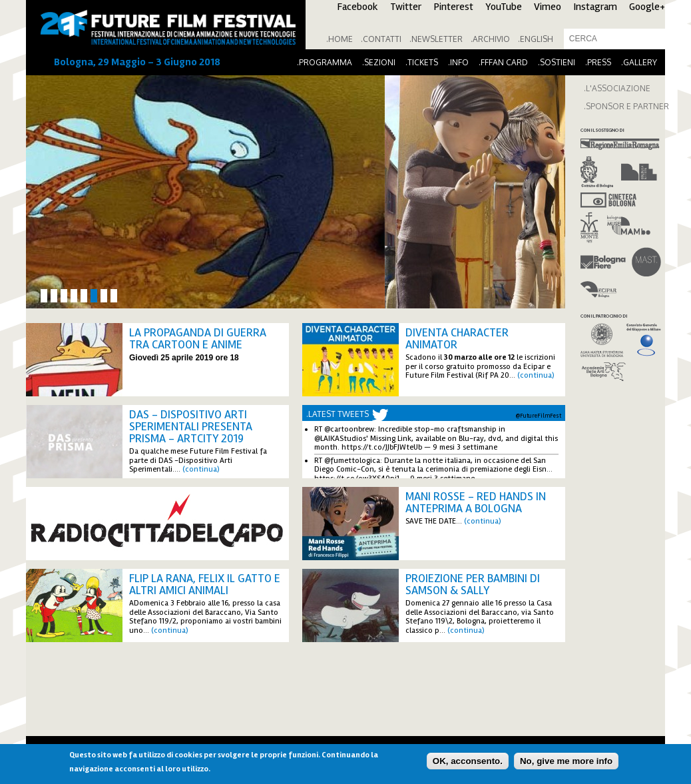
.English (536, 39)
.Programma (325, 62)
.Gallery (639, 62)
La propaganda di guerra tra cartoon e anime (198, 338)
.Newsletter (436, 39)
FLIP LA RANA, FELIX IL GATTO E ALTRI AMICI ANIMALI (205, 584)
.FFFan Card (503, 62)
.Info (458, 62)
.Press (598, 62)
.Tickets (422, 62)
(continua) (536, 375)
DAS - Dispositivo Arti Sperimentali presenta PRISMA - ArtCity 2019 (191, 426)
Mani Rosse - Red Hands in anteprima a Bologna (476, 502)
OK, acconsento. (468, 761)
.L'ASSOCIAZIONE (617, 88)
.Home (340, 39)
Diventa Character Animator (457, 338)
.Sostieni (557, 62)
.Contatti (381, 39)
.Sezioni (379, 62)
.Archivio (490, 39)
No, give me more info (566, 761)
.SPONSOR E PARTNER (626, 106)
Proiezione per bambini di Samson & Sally (473, 584)
